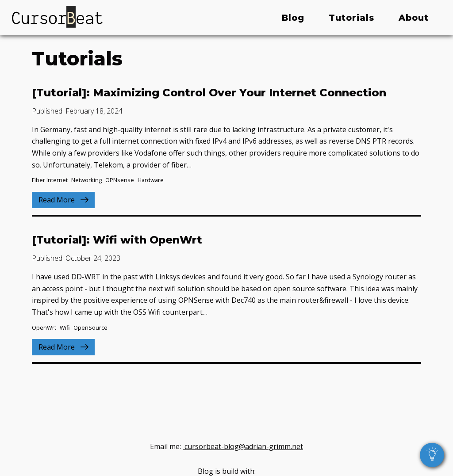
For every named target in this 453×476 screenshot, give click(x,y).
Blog (293, 18)
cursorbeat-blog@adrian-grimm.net (243, 446)
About (414, 18)
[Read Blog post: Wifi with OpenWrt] (226, 295)
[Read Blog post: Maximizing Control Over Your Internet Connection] (226, 148)
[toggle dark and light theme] (432, 455)
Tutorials (351, 18)
